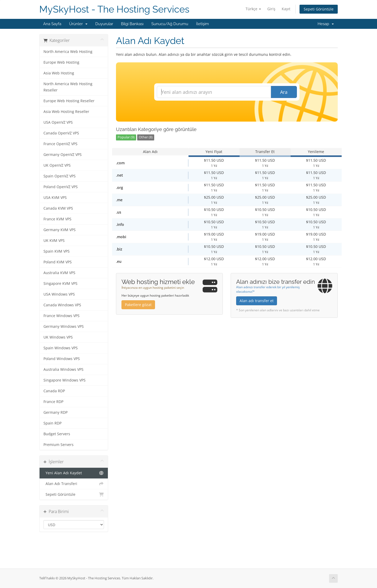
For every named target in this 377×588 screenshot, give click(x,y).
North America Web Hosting (68, 52)
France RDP (53, 402)
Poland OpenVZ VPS (61, 187)
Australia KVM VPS (59, 273)
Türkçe (253, 9)
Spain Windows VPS (61, 348)
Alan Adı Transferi (74, 484)
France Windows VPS (62, 316)
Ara (284, 92)
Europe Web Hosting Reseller (69, 101)
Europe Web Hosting (61, 62)
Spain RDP (52, 423)
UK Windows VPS (58, 337)
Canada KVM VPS (58, 208)
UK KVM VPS (54, 241)
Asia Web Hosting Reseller (66, 112)
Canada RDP (54, 391)
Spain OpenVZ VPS (60, 176)
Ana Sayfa (52, 24)
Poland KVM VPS (58, 262)
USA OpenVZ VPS (58, 122)
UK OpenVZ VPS (57, 165)
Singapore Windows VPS (65, 380)
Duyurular (104, 24)
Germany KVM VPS (60, 230)
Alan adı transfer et (257, 301)
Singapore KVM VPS (60, 284)
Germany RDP (56, 412)
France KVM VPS (57, 219)
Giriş (271, 9)
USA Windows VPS (59, 294)
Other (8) (146, 137)
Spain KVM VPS (57, 251)
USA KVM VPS (55, 198)
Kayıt (286, 9)
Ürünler (78, 24)
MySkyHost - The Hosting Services (114, 9)
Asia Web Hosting (59, 73)
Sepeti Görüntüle (319, 9)
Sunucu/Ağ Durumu (170, 24)
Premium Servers (59, 445)
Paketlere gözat (138, 305)
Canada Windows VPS (62, 305)
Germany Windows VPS (64, 326)
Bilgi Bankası (132, 24)
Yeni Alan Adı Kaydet (74, 473)
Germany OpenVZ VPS (63, 155)
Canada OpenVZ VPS (61, 133)
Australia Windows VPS (63, 369)
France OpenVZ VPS (60, 144)
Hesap (326, 24)
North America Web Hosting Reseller (68, 87)
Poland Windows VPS (62, 359)
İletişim (203, 24)
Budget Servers (57, 434)
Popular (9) (126, 137)
